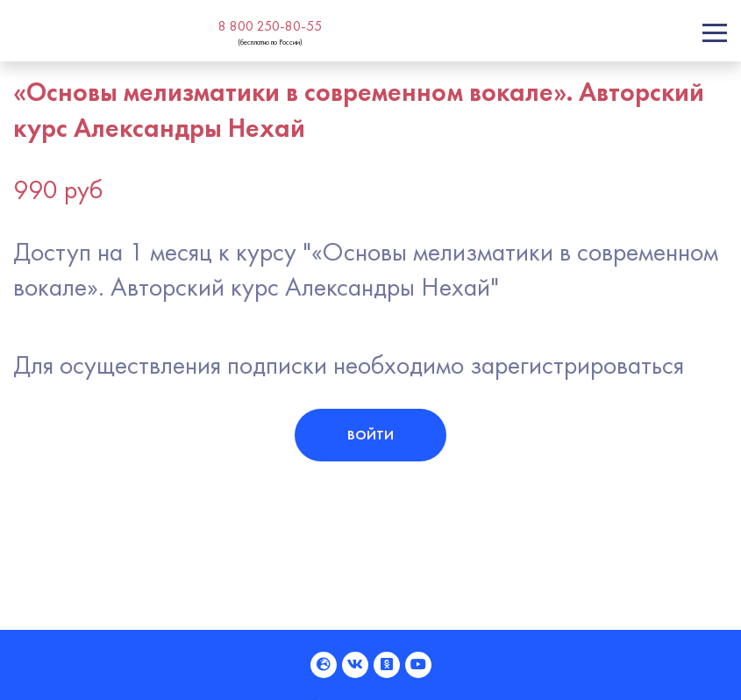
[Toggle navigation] (715, 32)
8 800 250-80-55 (270, 26)
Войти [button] (370, 435)
